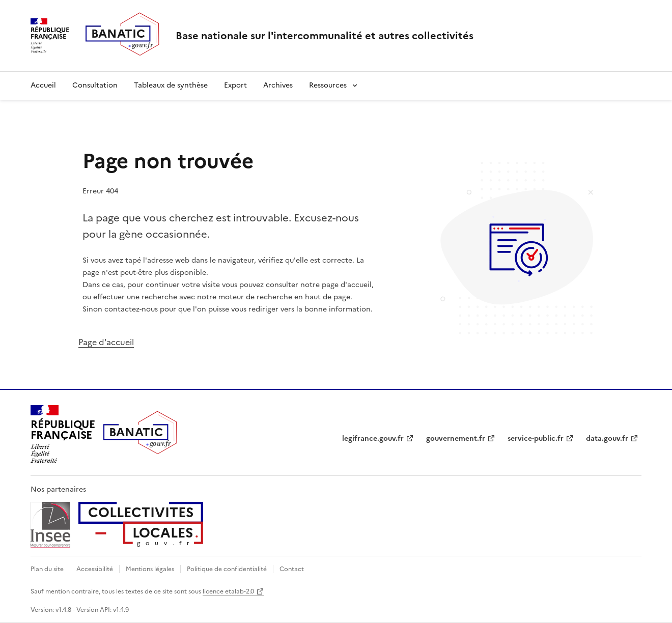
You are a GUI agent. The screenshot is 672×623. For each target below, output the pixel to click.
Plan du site (47, 569)
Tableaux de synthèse (171, 85)
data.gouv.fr (607, 438)
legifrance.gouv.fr (373, 438)
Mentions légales (150, 569)
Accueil (43, 85)
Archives (278, 85)
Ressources (328, 85)
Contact (292, 569)
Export (235, 85)
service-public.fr (536, 438)
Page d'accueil (106, 342)
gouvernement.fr (456, 438)
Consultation (95, 85)
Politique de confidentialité (227, 569)
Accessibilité (95, 569)
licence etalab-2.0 (228, 591)
